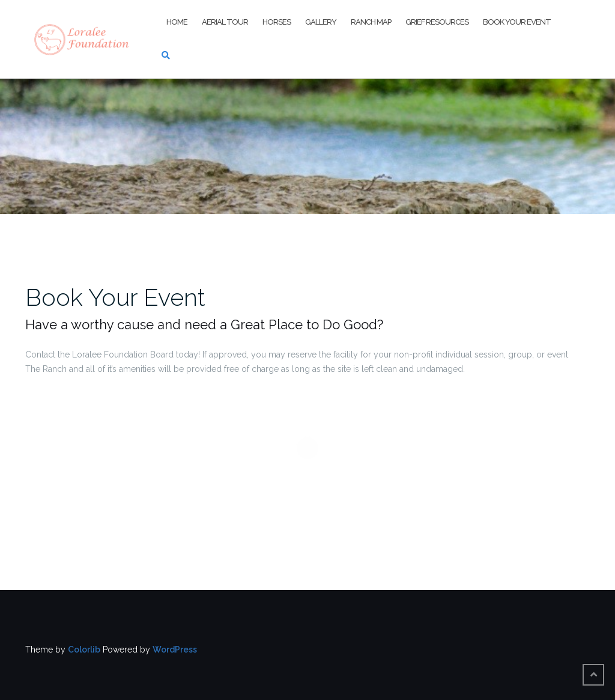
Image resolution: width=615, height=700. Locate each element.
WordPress (175, 650)
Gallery (321, 22)
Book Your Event (517, 22)
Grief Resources (437, 22)
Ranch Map (371, 22)
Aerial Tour (225, 22)
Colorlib (84, 650)
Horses (277, 22)
